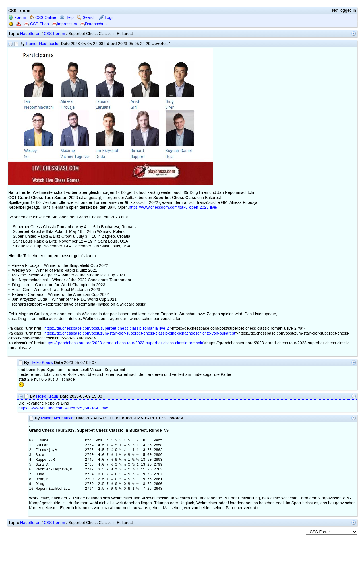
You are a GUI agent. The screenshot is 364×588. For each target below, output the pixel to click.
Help (67, 18)
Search (86, 18)
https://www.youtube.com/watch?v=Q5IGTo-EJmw (63, 408)
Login (107, 18)
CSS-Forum (54, 34)
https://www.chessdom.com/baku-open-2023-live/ (173, 207)
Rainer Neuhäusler (43, 44)
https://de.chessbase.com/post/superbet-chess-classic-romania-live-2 (107, 328)
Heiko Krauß (42, 363)
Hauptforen (30, 34)
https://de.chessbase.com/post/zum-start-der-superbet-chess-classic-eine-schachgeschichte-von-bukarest (140, 333)
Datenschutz (94, 24)
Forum (17, 18)
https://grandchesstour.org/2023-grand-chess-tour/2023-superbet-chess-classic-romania (124, 343)
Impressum (65, 24)
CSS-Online (43, 18)
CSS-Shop (37, 24)
